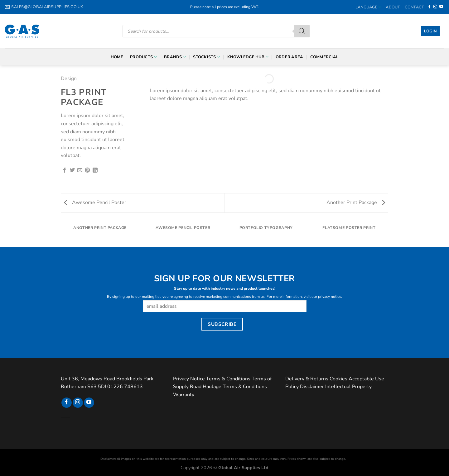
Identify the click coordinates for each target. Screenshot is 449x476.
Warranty (184, 395)
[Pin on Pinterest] (87, 170)
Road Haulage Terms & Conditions (228, 387)
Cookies (338, 379)
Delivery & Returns (307, 379)
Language (369, 7)
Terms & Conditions (228, 379)
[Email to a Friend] (80, 170)
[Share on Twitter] (72, 170)
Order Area (290, 57)
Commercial (324, 57)
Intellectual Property (348, 387)
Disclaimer (312, 387)
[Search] (302, 31)
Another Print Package (356, 202)
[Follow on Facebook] (429, 7)
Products (144, 57)
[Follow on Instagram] (435, 7)
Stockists (207, 57)
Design (69, 79)
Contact (415, 7)
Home (117, 57)
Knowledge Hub (248, 57)
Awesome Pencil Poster (95, 202)
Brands (175, 57)
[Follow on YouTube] (441, 7)
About (393, 7)
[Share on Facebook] (65, 170)
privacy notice (330, 297)
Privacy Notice (189, 379)
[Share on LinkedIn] (95, 170)
